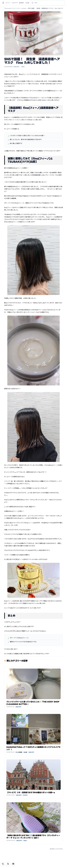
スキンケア (16, 67)
